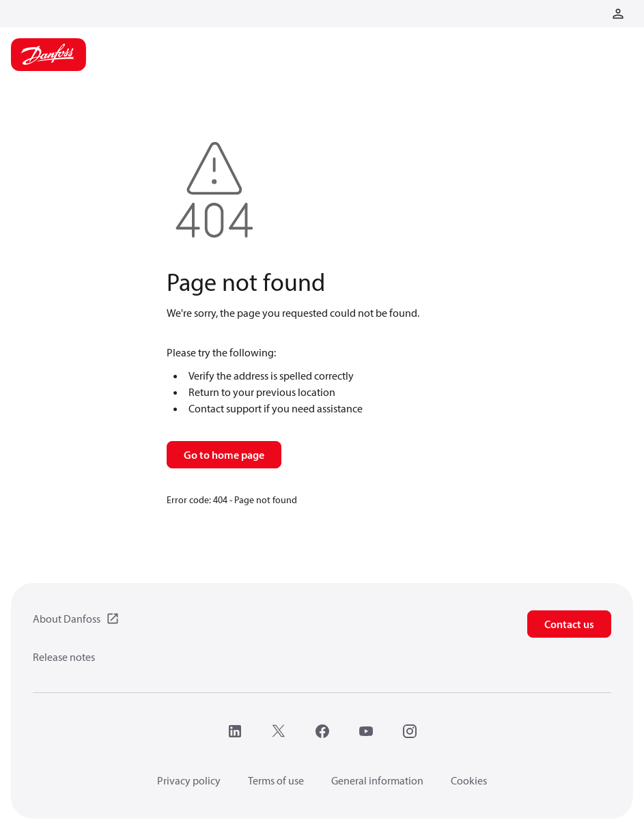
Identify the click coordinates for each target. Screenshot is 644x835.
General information (377, 780)
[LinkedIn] (235, 731)
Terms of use (276, 780)
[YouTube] (366, 731)
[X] (279, 731)
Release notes (64, 657)
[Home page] (48, 55)
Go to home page (224, 455)
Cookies (469, 780)
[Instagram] (410, 731)
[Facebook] (322, 731)
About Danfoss (67, 619)
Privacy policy (189, 780)
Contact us (569, 624)
